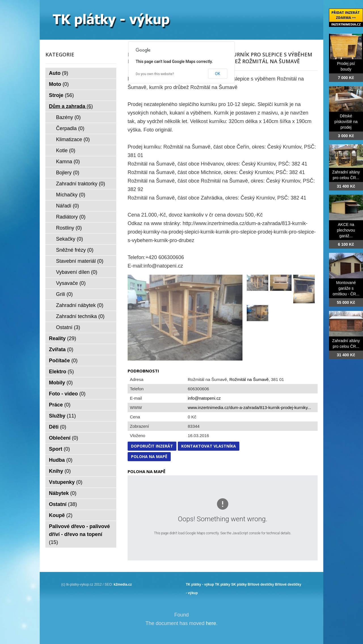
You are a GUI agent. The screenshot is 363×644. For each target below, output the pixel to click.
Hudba (61, 460)
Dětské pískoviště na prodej (346, 122)
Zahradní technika (80, 316)
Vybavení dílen (77, 272)
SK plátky (239, 584)
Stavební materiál (80, 261)
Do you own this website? (155, 74)
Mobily (61, 383)
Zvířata (61, 349)
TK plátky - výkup (200, 584)
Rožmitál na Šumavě (249, 379)
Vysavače (71, 283)
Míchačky (71, 195)
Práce (60, 405)
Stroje (62, 95)
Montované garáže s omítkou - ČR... (346, 288)
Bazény (68, 117)
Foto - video (67, 394)
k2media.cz (123, 584)
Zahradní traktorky (81, 184)
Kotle (66, 151)
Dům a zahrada (71, 106)
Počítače (63, 361)
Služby (63, 416)
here (211, 623)
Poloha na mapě (149, 456)
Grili (65, 294)
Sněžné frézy (75, 250)
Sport (60, 449)
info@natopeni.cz (204, 398)
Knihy (60, 471)
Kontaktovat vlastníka (209, 446)
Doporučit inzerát (152, 446)
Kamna (68, 162)
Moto (59, 84)
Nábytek (63, 493)
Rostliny (69, 228)
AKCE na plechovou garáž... (346, 230)
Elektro (62, 372)
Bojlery (68, 173)
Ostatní (68, 327)
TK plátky (223, 584)
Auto (59, 73)
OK (218, 74)
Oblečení (64, 438)
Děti (58, 427)
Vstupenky (66, 482)
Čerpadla (70, 128)
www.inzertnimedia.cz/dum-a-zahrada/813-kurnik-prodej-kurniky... (249, 407)
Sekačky (70, 239)
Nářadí (68, 206)
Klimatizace (73, 139)
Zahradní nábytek (80, 305)
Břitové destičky (261, 584)
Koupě (61, 515)
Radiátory (71, 217)
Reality (63, 338)
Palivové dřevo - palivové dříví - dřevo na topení (80, 534)
